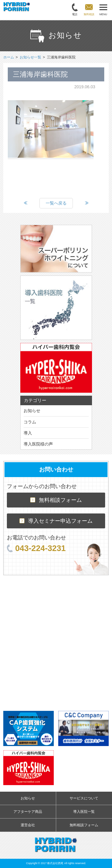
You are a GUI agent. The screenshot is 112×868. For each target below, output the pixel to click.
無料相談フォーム (56, 500)
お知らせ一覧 (30, 57)
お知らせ (32, 411)
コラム (30, 422)
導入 (28, 433)
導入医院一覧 (84, 812)
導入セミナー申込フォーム (56, 521)
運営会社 (28, 825)
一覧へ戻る (56, 203)
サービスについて (84, 798)
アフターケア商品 (28, 812)
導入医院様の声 (38, 444)
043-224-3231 (36, 548)
